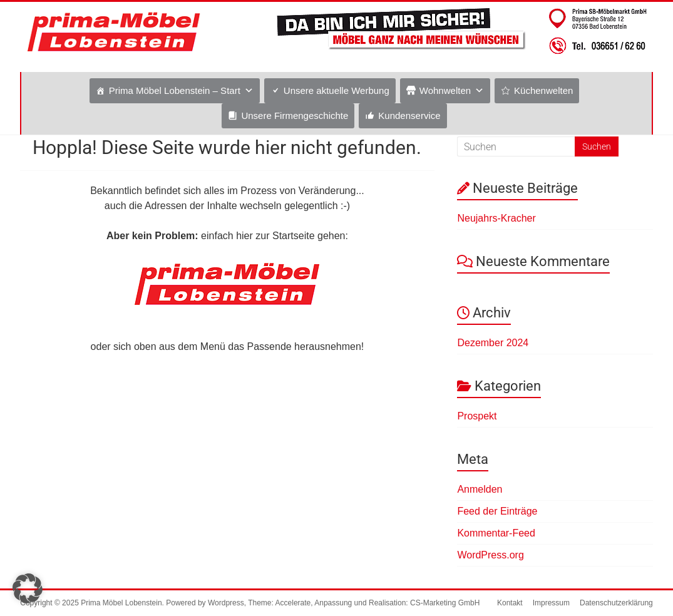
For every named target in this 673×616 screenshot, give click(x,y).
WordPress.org (490, 555)
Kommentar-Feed (496, 533)
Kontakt (510, 603)
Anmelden (480, 489)
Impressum (551, 603)
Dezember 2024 (493, 343)
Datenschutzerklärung (616, 603)
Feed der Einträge (497, 511)
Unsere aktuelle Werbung (337, 90)
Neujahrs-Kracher (496, 218)
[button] (28, 588)
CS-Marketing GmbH (445, 603)
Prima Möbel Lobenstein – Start (175, 90)
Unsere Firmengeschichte (295, 115)
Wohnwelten (445, 90)
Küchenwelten (543, 90)
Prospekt (477, 416)
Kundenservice (409, 115)
